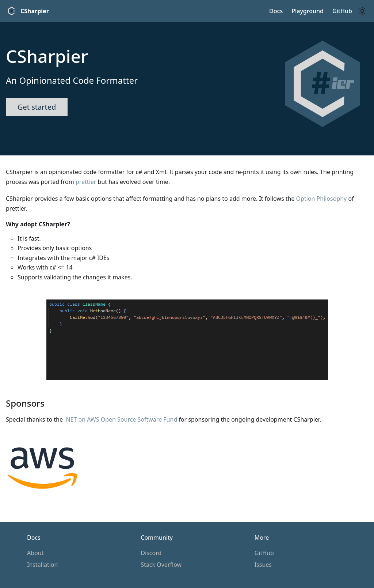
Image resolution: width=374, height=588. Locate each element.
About (35, 553)
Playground (308, 11)
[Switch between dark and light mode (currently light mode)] (362, 11)
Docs (276, 11)
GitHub (264, 553)
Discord (151, 553)
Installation (42, 565)
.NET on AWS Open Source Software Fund (121, 419)
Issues (263, 565)
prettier (86, 182)
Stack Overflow (161, 565)
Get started (37, 107)
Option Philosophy (322, 199)
